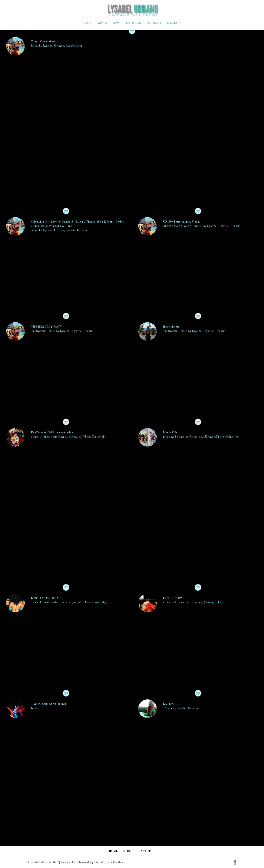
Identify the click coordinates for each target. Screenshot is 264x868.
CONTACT (144, 851)
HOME (87, 23)
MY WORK (133, 23)
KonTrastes (115, 862)
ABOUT (102, 23)
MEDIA (172, 23)
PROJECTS (154, 23)
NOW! (117, 23)
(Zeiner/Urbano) (215, 602)
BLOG (127, 851)
